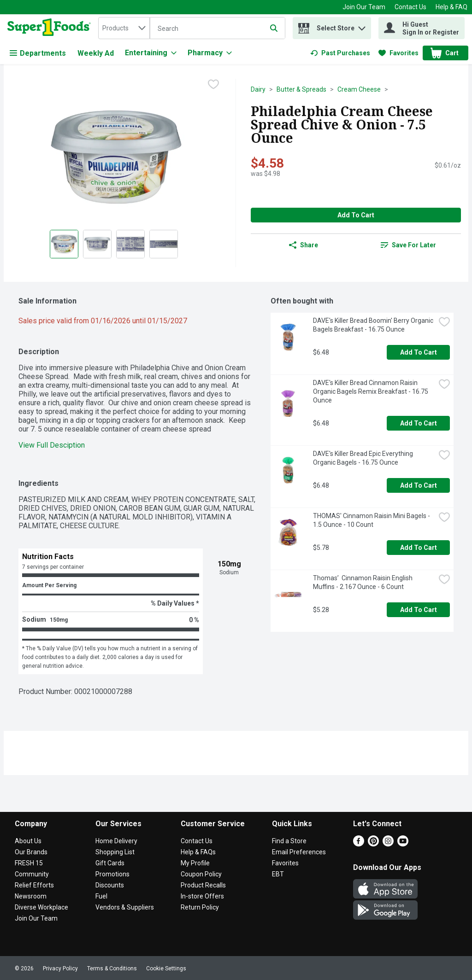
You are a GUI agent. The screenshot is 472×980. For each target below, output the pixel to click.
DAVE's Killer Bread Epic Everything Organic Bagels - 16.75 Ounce (364, 458)
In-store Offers (202, 896)
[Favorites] (398, 53)
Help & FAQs (198, 852)
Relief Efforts (34, 885)
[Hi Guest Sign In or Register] (422, 28)
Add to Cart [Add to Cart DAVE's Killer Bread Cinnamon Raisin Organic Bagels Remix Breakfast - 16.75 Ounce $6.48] (419, 423)
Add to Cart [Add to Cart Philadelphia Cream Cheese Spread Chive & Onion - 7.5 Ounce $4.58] (356, 215)
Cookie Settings (166, 968)
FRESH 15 (29, 863)
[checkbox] (213, 85)
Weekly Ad (96, 53)
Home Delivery (116, 841)
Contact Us (410, 7)
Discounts (110, 885)
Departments (38, 53)
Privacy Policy (60, 968)
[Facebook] (359, 844)
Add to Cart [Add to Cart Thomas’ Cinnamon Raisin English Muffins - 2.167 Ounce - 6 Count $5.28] (419, 610)
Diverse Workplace (41, 907)
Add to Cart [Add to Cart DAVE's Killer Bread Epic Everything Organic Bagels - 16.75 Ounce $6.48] (419, 485)
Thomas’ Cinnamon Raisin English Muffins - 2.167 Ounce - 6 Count (363, 582)
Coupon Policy (201, 874)
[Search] (218, 29)
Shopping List (115, 852)
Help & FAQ (451, 7)
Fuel (101, 896)
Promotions (112, 874)
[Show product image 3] (130, 244)
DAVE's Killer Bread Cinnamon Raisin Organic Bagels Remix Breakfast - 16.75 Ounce (371, 391)
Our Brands (31, 852)
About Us (28, 841)
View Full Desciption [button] (52, 445)
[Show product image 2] (97, 244)
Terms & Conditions (112, 968)
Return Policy (200, 907)
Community (32, 874)
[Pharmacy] (210, 53)
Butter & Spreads (301, 89)
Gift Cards (110, 863)
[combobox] (124, 28)
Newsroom (31, 896)
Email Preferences (299, 852)
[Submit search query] (274, 28)
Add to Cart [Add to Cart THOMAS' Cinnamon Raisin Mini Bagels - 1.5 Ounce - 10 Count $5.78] (419, 548)
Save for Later (408, 245)
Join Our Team (364, 7)
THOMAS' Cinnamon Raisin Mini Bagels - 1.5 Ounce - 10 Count (372, 520)
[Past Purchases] (340, 53)
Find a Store (289, 841)
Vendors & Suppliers (125, 907)
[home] (51, 28)
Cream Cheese (359, 89)
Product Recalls (203, 885)
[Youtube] (403, 844)
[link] (340, 53)
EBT (278, 874)
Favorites (285, 863)
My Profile (195, 863)
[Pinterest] (373, 844)
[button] (362, 26)
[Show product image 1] (64, 244)
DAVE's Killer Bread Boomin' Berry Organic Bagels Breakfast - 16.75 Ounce (374, 325)
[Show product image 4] (164, 244)
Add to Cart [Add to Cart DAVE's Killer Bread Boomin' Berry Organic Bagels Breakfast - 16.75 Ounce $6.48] (419, 352)
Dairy (258, 89)
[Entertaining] (151, 53)
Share (304, 245)
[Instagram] (388, 844)
